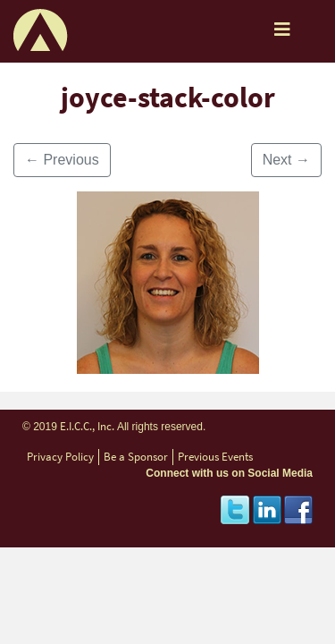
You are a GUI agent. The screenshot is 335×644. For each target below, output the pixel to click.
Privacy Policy (60, 457)
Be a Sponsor (136, 457)
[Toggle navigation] (282, 34)
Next (286, 160)
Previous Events (215, 457)
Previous (62, 160)
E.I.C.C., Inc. (87, 426)
